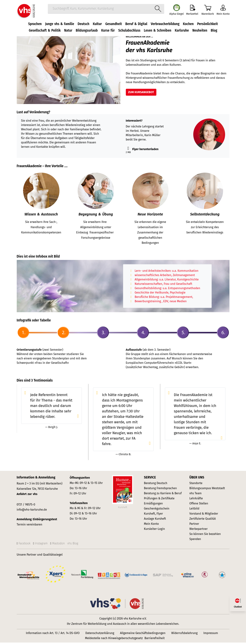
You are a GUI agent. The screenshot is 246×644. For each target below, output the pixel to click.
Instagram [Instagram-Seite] (41, 545)
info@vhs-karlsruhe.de (32, 511)
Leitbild (194, 510)
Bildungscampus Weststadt (207, 490)
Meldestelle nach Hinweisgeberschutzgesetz (114, 640)
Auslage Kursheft (155, 520)
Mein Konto (151, 525)
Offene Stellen (199, 505)
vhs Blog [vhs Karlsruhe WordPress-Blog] (73, 545)
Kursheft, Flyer (153, 515)
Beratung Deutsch (156, 485)
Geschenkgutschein (157, 510)
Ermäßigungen (153, 505)
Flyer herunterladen (142, 151)
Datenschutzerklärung (100, 634)
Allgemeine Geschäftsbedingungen (143, 634)
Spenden (195, 541)
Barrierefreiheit (154, 640)
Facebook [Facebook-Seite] (24, 545)
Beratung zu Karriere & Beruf (163, 495)
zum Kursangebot (141, 94)
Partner (194, 525)
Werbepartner (199, 530)
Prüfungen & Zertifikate (159, 500)
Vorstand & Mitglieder (204, 515)
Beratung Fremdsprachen (160, 490)
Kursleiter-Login (154, 530)
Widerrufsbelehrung (184, 634)
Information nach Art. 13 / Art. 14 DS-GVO (53, 634)
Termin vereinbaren (30, 526)
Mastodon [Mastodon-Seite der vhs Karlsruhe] (58, 545)
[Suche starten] (156, 10)
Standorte (196, 485)
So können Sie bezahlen (205, 536)
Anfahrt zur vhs (27, 495)
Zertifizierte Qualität (203, 520)
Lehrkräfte (196, 500)
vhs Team (196, 495)
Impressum (211, 634)
